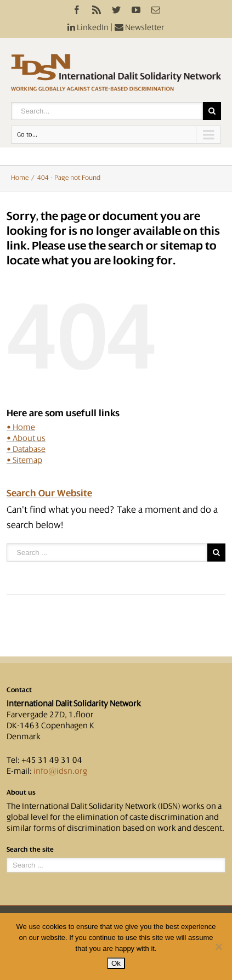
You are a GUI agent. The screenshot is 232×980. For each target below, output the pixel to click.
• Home (21, 427)
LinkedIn (88, 27)
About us (21, 792)
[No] (218, 947)
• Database (26, 449)
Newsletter (140, 27)
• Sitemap (24, 460)
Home (20, 178)
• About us (26, 438)
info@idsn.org (60, 771)
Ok (116, 963)
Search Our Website (49, 493)
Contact (19, 690)
